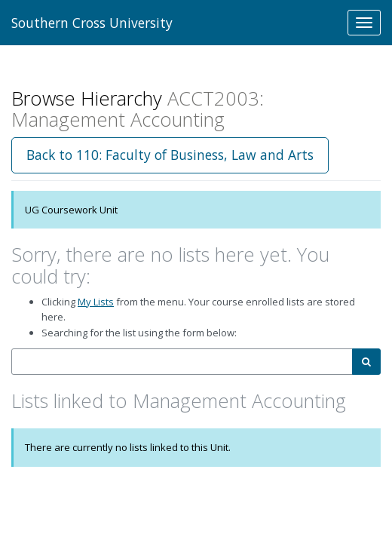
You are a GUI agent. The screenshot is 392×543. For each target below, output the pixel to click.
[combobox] (182, 362)
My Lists (96, 302)
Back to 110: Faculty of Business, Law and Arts (170, 155)
